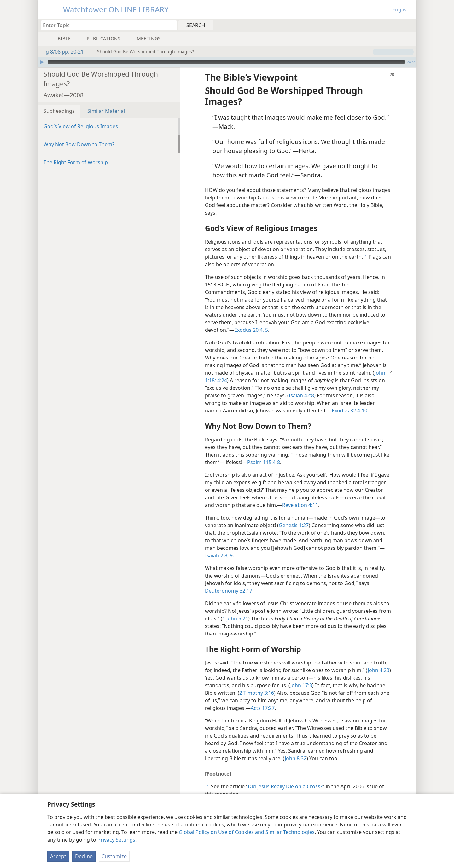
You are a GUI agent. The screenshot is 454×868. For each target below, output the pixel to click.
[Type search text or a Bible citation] (106, 25)
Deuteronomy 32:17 (229, 581)
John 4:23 (378, 661)
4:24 (221, 371)
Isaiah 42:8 (301, 386)
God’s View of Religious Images (81, 117)
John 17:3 (301, 676)
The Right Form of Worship (76, 153)
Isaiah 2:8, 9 (219, 546)
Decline (84, 856)
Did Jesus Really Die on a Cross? (285, 777)
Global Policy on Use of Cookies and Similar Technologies (247, 832)
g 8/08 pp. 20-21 (61, 52)
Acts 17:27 (263, 698)
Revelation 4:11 (300, 496)
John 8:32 (296, 749)
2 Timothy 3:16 (257, 683)
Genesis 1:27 (294, 516)
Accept (58, 856)
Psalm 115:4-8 (264, 453)
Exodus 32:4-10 (349, 401)
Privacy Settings (116, 840)
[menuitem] (409, 25)
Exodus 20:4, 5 (251, 320)
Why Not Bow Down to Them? (79, 135)
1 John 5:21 (235, 609)
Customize (114, 856)
